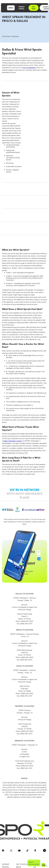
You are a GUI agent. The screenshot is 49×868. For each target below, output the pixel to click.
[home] (4, 8)
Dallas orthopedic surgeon (13, 441)
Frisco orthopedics (29, 68)
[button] (11, 8)
